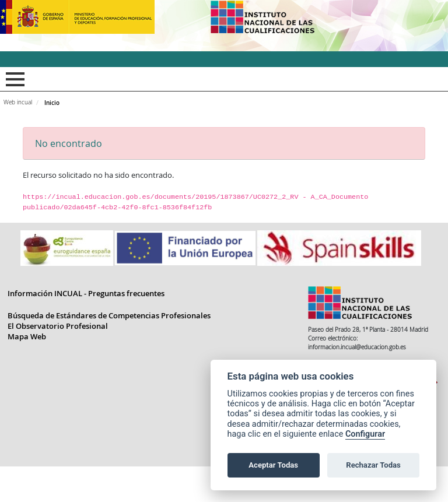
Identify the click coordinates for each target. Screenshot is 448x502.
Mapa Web (27, 372)
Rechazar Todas (373, 465)
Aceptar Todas (273, 465)
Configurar (365, 434)
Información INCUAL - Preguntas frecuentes (86, 329)
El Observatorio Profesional (58, 361)
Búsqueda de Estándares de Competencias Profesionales (109, 351)
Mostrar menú (13, 79)
